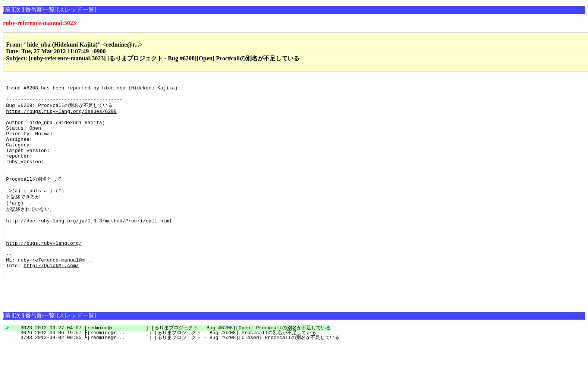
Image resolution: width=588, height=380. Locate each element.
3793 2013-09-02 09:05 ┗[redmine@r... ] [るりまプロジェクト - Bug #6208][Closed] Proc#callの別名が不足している (175, 373)
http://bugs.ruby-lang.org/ (44, 272)
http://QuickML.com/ (51, 299)
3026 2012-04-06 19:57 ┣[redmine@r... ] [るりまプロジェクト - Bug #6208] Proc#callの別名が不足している (164, 368)
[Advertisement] (90, 328)
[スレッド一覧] (77, 9)
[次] (18, 9)
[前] (8, 9)
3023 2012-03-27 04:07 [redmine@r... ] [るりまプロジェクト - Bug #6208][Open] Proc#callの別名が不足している (171, 363)
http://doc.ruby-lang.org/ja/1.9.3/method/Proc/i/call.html (89, 246)
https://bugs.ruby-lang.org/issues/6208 (61, 117)
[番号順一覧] (40, 9)
